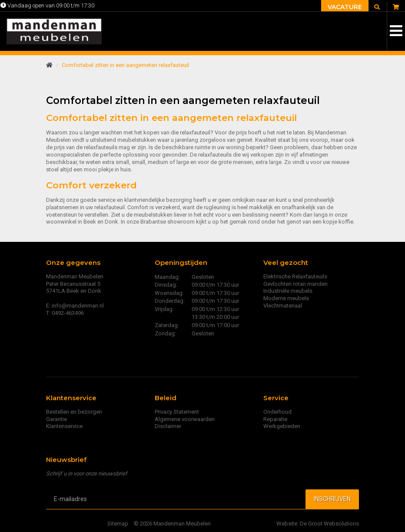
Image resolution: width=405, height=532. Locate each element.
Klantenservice (64, 426)
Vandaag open (47, 5)
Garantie (56, 419)
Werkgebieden (282, 426)
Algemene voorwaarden (185, 419)
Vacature (345, 7)
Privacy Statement (177, 412)
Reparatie (275, 419)
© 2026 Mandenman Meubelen (172, 524)
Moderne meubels (286, 298)
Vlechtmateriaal (283, 306)
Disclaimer (168, 426)
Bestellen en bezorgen (74, 412)
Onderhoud (277, 412)
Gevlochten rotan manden (295, 284)
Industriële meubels (288, 291)
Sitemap (118, 524)
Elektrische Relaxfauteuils (295, 276)
